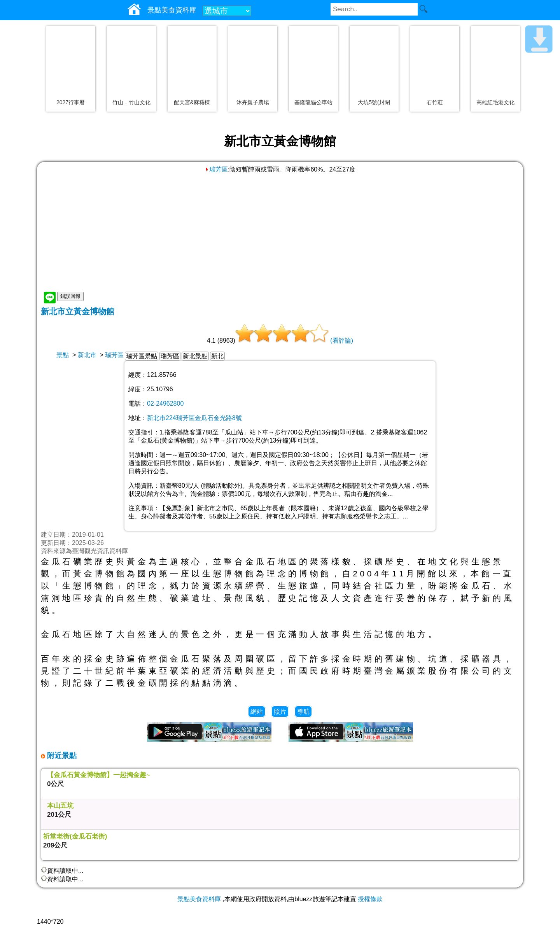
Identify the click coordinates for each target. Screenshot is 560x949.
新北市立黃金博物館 (78, 311)
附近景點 (61, 756)
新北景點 (195, 356)
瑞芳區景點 (142, 356)
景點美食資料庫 (199, 899)
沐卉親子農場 (253, 102)
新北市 (87, 355)
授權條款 (370, 899)
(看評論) (342, 341)
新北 (217, 356)
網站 (257, 712)
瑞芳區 (216, 169)
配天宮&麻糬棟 (192, 102)
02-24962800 (165, 404)
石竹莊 (435, 102)
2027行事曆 (71, 102)
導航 (303, 712)
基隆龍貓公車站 (313, 102)
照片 (280, 712)
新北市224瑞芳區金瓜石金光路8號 (194, 418)
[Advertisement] (280, 232)
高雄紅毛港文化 (495, 102)
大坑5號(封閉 (374, 102)
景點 (63, 355)
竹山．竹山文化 (131, 102)
